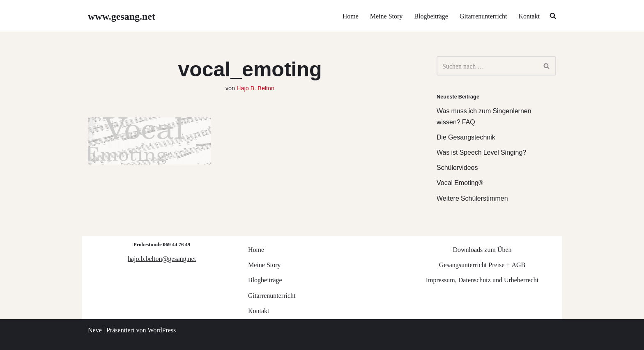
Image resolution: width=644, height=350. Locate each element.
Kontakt (529, 16)
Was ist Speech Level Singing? (481, 152)
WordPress (162, 330)
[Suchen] (487, 66)
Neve (95, 330)
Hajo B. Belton (255, 88)
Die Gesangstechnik (466, 137)
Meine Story (386, 16)
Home (351, 16)
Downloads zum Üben (482, 249)
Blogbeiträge (431, 16)
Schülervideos (457, 167)
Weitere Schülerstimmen (472, 198)
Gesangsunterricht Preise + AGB (482, 264)
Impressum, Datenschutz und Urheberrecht (482, 280)
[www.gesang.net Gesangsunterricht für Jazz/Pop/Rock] (122, 16)
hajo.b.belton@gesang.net (162, 258)
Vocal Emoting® (460, 182)
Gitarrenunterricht (483, 16)
